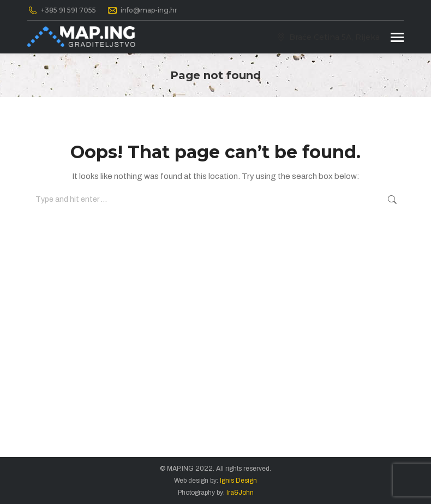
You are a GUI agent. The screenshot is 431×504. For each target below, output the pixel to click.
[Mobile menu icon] (397, 37)
